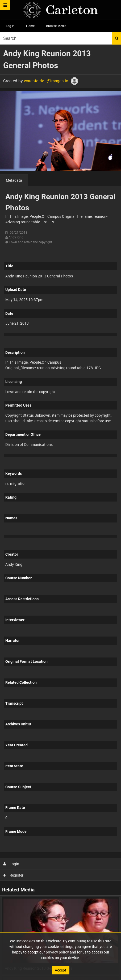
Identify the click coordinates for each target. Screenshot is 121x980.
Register (13, 875)
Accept (60, 970)
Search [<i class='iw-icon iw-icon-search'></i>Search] (117, 38)
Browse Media (56, 26)
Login (11, 864)
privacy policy (57, 952)
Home (30, 26)
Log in (10, 26)
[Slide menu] (5, 5)
